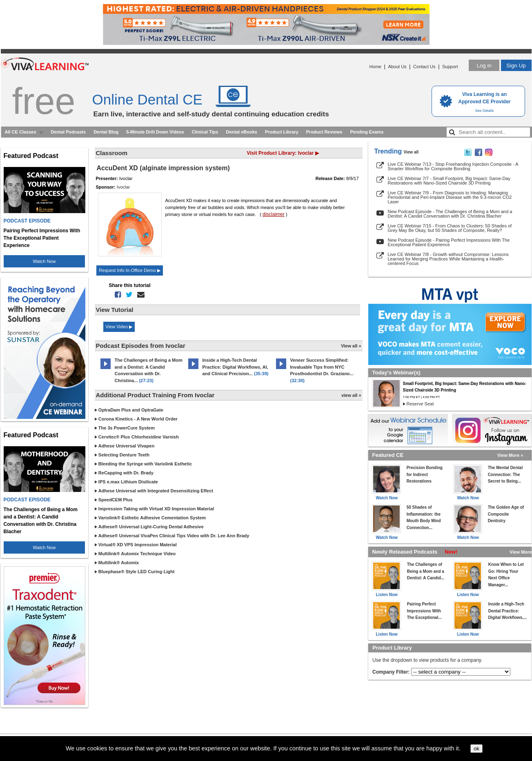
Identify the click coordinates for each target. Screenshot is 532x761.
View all (411, 152)
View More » (510, 455)
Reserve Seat (420, 404)
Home (375, 67)
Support (450, 67)
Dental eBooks (241, 132)
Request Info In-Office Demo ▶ (129, 270)
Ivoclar (123, 187)
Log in (484, 66)
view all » (351, 395)
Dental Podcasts (69, 132)
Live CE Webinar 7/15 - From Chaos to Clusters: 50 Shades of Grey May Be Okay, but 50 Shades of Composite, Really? (450, 228)
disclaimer (274, 214)
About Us (397, 67)
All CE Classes (21, 132)
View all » (351, 346)
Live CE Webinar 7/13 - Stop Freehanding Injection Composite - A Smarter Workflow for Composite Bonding (453, 166)
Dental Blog (106, 132)
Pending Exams (367, 132)
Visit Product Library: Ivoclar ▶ (283, 153)
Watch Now (45, 261)
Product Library (282, 132)
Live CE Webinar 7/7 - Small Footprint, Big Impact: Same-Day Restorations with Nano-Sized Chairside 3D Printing (449, 181)
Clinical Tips (205, 132)
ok (476, 749)
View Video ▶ (119, 327)
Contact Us (424, 67)
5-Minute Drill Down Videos (155, 132)
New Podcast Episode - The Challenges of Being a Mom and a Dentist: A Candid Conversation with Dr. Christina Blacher (450, 214)
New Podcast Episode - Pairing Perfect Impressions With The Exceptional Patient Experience (449, 242)
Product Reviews (324, 132)
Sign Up (516, 66)
